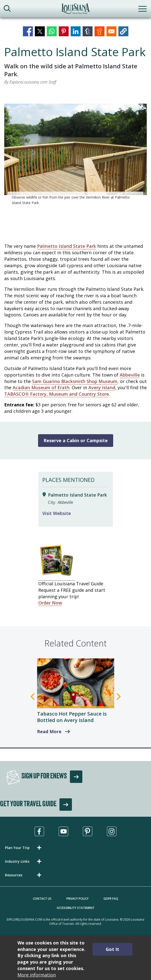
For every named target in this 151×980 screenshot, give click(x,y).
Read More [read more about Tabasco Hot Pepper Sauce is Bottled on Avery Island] (49, 731)
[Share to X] (40, 31)
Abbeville (130, 375)
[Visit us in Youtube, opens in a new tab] (63, 831)
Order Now (50, 603)
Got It (112, 949)
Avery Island (102, 387)
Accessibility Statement (76, 908)
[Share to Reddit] (100, 31)
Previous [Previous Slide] (33, 697)
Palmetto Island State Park (67, 246)
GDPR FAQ (111, 899)
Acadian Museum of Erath (41, 387)
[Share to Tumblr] (88, 31)
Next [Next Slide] (119, 697)
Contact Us (42, 899)
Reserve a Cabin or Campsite (76, 440)
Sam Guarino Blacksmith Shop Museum (75, 381)
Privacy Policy (77, 899)
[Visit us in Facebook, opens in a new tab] (39, 831)
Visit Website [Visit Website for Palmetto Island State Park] (57, 513)
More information (37, 975)
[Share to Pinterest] (64, 31)
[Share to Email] (111, 31)
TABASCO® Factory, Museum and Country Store (57, 394)
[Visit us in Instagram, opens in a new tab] (112, 831)
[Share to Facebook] (28, 31)
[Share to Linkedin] (76, 31)
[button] (123, 31)
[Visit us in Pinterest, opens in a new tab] (88, 831)
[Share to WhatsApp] (52, 31)
